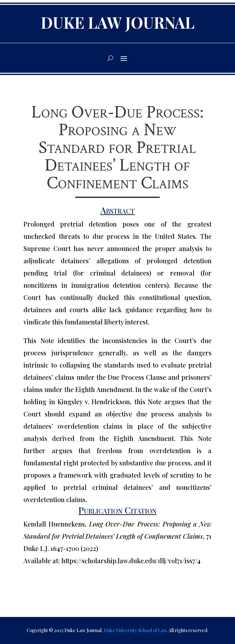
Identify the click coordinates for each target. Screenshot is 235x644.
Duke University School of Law (135, 630)
